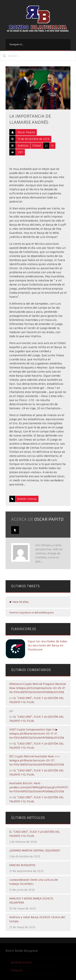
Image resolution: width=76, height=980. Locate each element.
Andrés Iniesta (27, 499)
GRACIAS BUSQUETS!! (22, 865)
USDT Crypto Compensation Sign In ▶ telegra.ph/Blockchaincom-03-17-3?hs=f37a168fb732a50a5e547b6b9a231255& (37, 734)
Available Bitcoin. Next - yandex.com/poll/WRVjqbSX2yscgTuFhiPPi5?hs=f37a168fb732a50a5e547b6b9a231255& (39, 787)
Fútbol (37, 146)
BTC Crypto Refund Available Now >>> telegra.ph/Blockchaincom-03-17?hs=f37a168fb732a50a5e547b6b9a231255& (37, 760)
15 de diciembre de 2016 (34, 139)
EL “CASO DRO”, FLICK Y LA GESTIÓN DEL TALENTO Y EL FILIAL (34, 834)
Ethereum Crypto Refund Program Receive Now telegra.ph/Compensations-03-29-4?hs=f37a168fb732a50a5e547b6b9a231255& (38, 688)
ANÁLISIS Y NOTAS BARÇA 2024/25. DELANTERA (31, 901)
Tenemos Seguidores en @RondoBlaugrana (31, 613)
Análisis (23, 146)
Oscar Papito (26, 132)
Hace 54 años (21, 602)
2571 (20, 152)
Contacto (17, 970)
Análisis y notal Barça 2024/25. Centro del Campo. (37, 919)
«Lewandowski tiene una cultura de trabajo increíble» (34, 882)
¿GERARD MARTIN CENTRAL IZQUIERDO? (35, 851)
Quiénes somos (21, 962)
